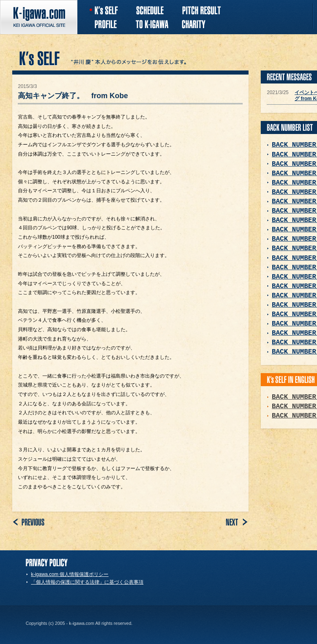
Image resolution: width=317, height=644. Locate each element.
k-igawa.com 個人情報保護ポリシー (70, 574)
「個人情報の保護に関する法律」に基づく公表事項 (87, 582)
